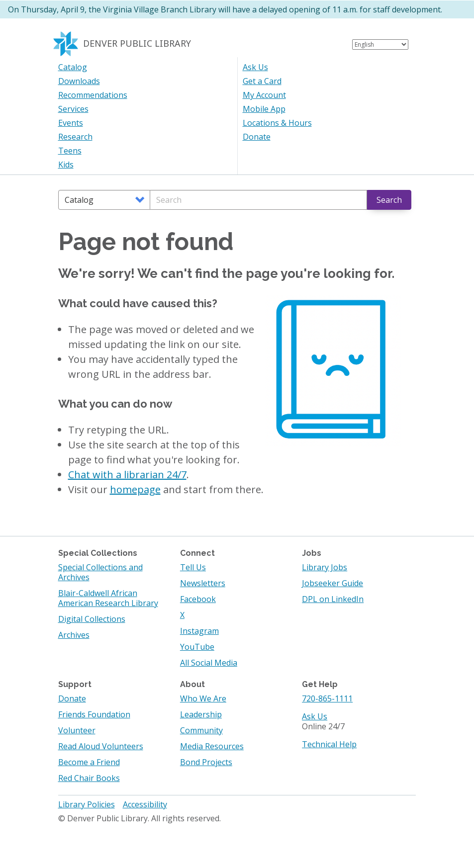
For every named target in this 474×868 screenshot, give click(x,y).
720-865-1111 (327, 698)
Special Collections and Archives (100, 572)
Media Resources (212, 746)
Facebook (198, 599)
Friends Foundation (94, 714)
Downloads (79, 81)
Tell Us (193, 567)
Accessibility (145, 804)
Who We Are (203, 698)
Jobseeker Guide (332, 583)
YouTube (197, 647)
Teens (70, 151)
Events (71, 123)
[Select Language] (380, 44)
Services (73, 109)
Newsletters (203, 583)
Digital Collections (92, 619)
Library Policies (87, 804)
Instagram (199, 631)
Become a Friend (89, 762)
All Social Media (209, 663)
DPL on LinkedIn (333, 599)
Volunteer (77, 730)
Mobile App (264, 109)
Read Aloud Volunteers (101, 746)
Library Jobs (325, 567)
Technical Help (329, 744)
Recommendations (93, 95)
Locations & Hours (277, 123)
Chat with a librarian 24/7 (127, 475)
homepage (135, 489)
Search (389, 200)
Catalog (73, 67)
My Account (264, 95)
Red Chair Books (89, 778)
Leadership (201, 714)
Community (201, 730)
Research (75, 137)
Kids (66, 165)
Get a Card (262, 81)
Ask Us (255, 67)
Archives (74, 635)
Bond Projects (206, 762)
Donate (257, 137)
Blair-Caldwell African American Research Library (108, 598)
